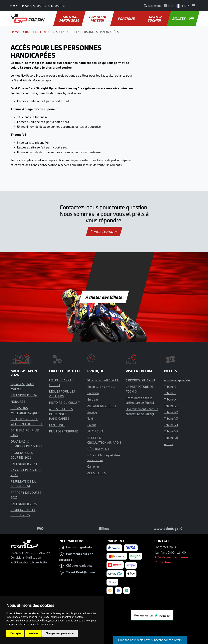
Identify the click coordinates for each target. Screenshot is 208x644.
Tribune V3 (171, 418)
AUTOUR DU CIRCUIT (102, 406)
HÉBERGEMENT (98, 449)
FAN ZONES (57, 425)
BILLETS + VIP (183, 19)
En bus (92, 425)
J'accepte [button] (15, 633)
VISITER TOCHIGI (155, 19)
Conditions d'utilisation (26, 557)
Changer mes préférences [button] (60, 633)
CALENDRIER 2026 (24, 395)
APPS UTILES (97, 473)
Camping (93, 466)
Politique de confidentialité (29, 562)
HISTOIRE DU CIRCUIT (64, 403)
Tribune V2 (171, 412)
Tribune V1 (171, 406)
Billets (104, 528)
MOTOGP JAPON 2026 (69, 19)
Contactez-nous (104, 231)
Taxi (90, 418)
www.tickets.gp (168, 528)
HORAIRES (18, 402)
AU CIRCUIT (95, 431)
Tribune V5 (171, 431)
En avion (93, 393)
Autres (168, 444)
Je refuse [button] (33, 633)
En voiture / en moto (101, 387)
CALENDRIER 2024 (24, 464)
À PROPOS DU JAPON (140, 380)
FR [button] (181, 6)
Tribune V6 (171, 438)
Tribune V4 (171, 425)
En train (93, 399)
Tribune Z (170, 393)
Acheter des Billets (104, 297)
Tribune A (170, 399)
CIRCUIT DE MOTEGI (98, 19)
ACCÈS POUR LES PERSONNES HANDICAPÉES (61, 414)
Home (15, 32)
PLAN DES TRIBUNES (64, 431)
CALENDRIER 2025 (24, 504)
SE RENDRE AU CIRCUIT (104, 380)
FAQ (40, 528)
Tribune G (170, 387)
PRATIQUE (126, 19)
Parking (92, 412)
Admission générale (177, 380)
